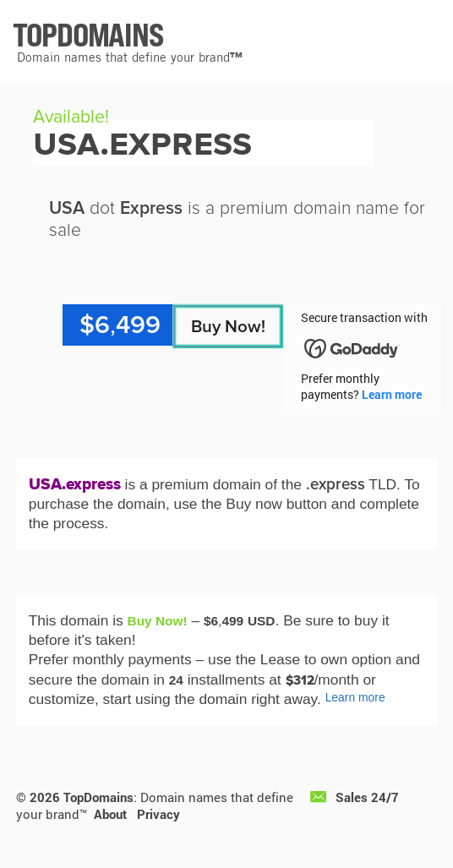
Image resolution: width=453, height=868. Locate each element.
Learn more (392, 394)
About (110, 814)
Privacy (158, 814)
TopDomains (98, 797)
